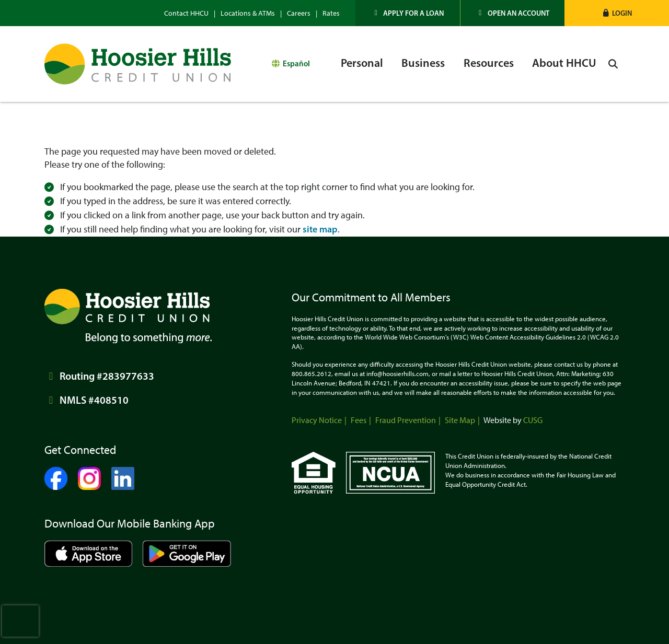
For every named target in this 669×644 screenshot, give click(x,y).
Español (296, 63)
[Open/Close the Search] (613, 64)
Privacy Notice (317, 420)
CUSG (533, 420)
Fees (359, 420)
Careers (299, 13)
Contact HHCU (186, 13)
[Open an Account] (513, 13)
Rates (331, 13)
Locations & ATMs (248, 13)
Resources (489, 63)
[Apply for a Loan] (408, 13)
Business (423, 63)
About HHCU (564, 63)
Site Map (460, 420)
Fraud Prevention (406, 420)
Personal (362, 63)
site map (320, 229)
